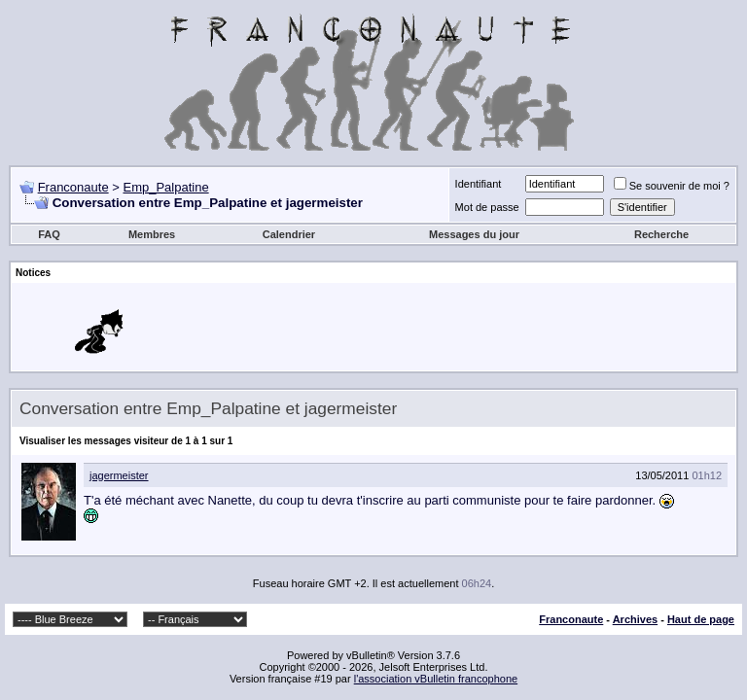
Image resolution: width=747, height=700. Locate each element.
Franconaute (73, 187)
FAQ (49, 234)
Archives (635, 619)
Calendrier (289, 234)
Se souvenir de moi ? (672, 186)
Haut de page (701, 619)
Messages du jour (474, 234)
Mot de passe (487, 207)
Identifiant (479, 184)
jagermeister (119, 475)
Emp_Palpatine (165, 187)
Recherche (661, 234)
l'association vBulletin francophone (436, 679)
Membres (152, 234)
